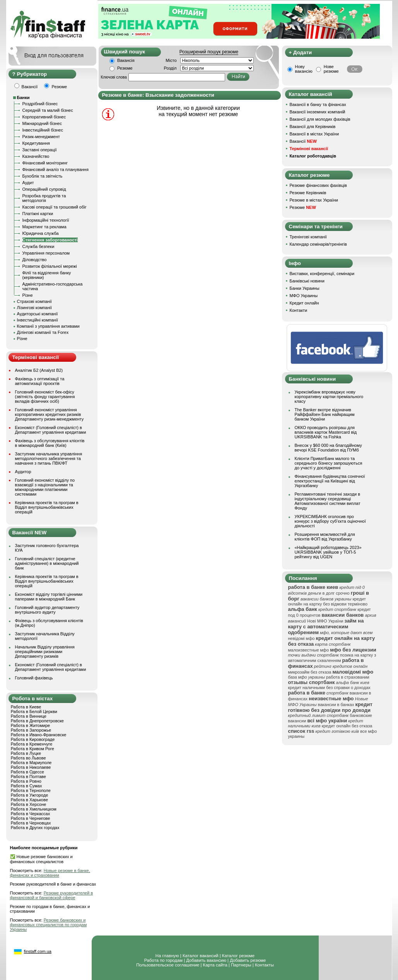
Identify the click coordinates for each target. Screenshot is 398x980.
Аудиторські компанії (38, 314)
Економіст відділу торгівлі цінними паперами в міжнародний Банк (49, 597)
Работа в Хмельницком (34, 809)
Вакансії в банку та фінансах (318, 104)
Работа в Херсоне (29, 804)
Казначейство (36, 156)
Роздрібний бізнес (40, 104)
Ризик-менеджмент (41, 137)
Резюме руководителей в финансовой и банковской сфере (52, 895)
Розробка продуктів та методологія (44, 198)
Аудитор (23, 472)
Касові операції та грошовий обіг (55, 207)
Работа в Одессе (27, 772)
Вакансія (126, 60)
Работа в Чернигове (31, 818)
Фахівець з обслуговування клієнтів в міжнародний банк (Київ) (50, 443)
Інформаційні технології (46, 220)
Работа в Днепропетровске (37, 721)
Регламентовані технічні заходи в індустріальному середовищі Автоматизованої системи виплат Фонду (328, 501)
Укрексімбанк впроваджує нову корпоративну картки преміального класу (329, 397)
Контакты (264, 965)
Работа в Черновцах (31, 823)
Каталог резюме (238, 956)
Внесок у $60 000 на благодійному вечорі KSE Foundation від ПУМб (328, 448)
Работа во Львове (28, 758)
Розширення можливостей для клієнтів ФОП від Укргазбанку (325, 537)
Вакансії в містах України (314, 134)
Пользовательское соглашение (168, 965)
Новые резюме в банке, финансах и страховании (50, 873)
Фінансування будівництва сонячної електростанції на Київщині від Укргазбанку (330, 481)
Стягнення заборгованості (50, 240)
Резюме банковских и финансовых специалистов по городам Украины (49, 925)
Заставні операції (40, 150)
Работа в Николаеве (31, 767)
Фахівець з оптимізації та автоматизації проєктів (40, 381)
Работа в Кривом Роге (32, 749)
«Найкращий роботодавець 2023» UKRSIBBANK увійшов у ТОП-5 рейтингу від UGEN (328, 552)
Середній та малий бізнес (48, 110)
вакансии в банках (336, 705)
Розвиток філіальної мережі (50, 266)
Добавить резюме (248, 960)
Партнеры (241, 965)
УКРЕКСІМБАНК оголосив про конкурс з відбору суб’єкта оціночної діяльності (330, 521)
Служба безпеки (38, 246)
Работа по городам (163, 960)
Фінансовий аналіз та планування (56, 169)
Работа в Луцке (26, 753)
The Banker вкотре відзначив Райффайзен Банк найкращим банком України (325, 414)
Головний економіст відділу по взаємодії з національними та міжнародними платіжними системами (45, 487)
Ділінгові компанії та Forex (43, 332)
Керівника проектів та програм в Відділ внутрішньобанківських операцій (47, 507)
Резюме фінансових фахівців (318, 185)
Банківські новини (307, 281)
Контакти (299, 310)
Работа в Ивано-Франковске (39, 735)
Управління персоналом (46, 253)
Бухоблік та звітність (43, 176)
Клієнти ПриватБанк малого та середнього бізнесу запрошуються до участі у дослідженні (329, 463)
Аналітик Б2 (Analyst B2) (39, 370)
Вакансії (303, 141)
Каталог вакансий (201, 956)
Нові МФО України (325, 621)
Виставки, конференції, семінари (322, 274)
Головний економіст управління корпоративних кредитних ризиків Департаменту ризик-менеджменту (50, 414)
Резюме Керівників (308, 193)
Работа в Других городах (35, 828)
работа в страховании (348, 677)
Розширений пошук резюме (209, 52)
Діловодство (35, 260)
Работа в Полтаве (28, 776)
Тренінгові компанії (308, 237)
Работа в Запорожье (31, 730)
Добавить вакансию (206, 960)
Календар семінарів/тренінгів (318, 244)
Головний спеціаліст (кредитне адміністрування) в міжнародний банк (47, 563)
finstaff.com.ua (38, 951)
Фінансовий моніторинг (45, 163)
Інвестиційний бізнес (43, 130)
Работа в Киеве (26, 707)
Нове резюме (331, 69)
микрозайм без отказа (310, 672)
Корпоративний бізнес (44, 117)
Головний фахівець (34, 678)
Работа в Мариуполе (31, 763)
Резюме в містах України (314, 200)
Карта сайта (215, 965)
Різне (28, 295)
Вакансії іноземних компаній (318, 112)
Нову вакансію (304, 69)
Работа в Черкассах (31, 814)
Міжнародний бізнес (42, 123)
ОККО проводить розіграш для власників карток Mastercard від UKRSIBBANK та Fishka (326, 432)
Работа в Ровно (26, 781)
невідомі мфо (301, 638)
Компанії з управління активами (48, 326)
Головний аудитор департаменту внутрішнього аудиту (47, 610)
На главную (167, 956)
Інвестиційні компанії (38, 320)
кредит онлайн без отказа (347, 726)
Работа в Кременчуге (32, 744)
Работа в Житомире (31, 725)
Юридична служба (41, 233)
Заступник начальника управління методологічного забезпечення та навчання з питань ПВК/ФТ (49, 458)
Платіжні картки (38, 214)
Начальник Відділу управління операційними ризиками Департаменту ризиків (45, 652)
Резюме (125, 68)
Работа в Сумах (26, 786)
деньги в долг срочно (329, 593)
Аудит (28, 183)
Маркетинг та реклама (44, 227)
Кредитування (36, 143)
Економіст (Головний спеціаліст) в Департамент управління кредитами (51, 430)
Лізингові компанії (34, 308)
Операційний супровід (44, 189)
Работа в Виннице (29, 716)
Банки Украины (305, 288)
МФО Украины (304, 296)
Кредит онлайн (304, 303)
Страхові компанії (34, 301)
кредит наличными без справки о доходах (329, 688)
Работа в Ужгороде (30, 795)
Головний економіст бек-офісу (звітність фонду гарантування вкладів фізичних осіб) (45, 397)
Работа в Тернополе (31, 790)
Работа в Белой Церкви (34, 711)
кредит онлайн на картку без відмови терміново (328, 601)
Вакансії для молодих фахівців (320, 119)
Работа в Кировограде (33, 739)
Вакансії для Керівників (313, 127)
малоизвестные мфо (309, 650)
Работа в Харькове (29, 800)
